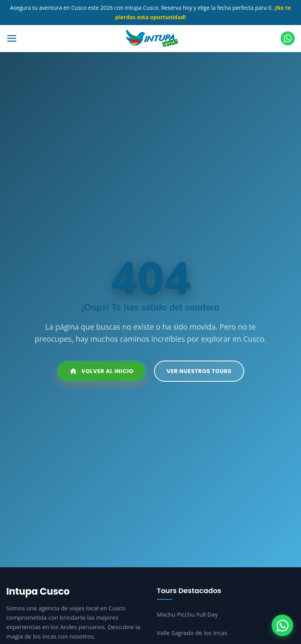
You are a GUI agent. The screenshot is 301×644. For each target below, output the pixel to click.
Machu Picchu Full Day (187, 614)
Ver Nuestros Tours (199, 371)
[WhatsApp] (282, 625)
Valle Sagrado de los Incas (192, 633)
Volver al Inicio (102, 371)
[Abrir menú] (42, 38)
